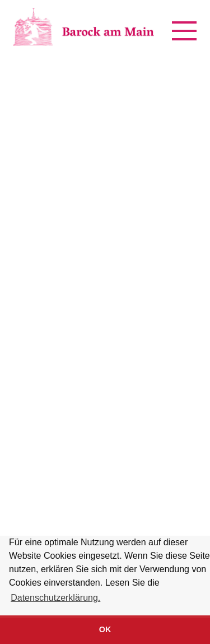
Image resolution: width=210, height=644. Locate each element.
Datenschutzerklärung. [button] (55, 598)
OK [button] (105, 629)
